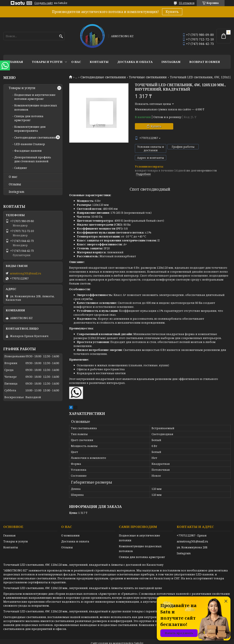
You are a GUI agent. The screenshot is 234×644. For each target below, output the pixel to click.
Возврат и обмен (205, 62)
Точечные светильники (148, 77)
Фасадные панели (28, 151)
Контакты (99, 62)
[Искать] (61, 36)
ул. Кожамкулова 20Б (192, 540)
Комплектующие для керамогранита (30, 129)
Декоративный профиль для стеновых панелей (33, 159)
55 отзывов (187, 3)
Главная (15, 62)
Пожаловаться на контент (129, 640)
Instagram (171, 62)
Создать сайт (44, 3)
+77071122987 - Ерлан (192, 528)
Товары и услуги (47, 62)
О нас (76, 62)
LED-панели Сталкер (30, 144)
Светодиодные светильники (103, 77)
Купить (172, 12)
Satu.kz (139, 636)
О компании (70, 528)
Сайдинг (21, 168)
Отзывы (15, 184)
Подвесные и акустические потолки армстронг (35, 97)
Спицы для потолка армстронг (29, 118)
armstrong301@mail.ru (25, 273)
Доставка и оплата (135, 62)
